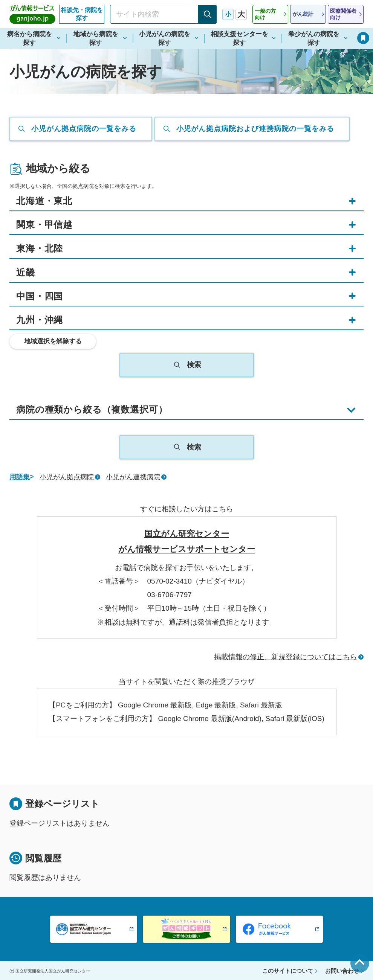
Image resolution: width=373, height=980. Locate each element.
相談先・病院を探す (82, 14)
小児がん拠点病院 (67, 477)
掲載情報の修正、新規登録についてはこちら (286, 657)
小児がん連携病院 (133, 477)
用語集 (20, 477)
